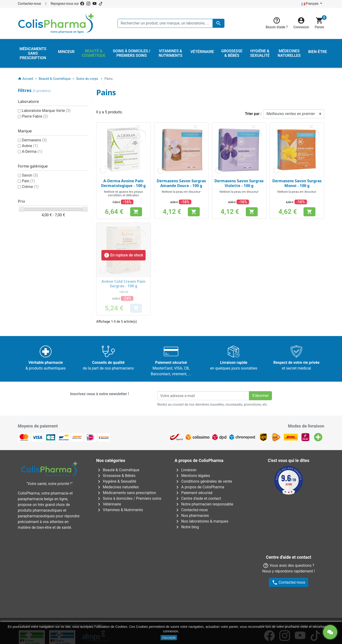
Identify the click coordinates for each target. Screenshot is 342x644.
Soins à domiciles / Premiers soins (129, 498)
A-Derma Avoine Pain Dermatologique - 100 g (123, 183)
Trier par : (253, 114)
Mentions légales (192, 476)
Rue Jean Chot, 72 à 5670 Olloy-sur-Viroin (168, 608)
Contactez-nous (29, 4)
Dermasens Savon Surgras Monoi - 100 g (297, 183)
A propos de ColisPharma (199, 487)
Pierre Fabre (35, 116)
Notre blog (187, 527)
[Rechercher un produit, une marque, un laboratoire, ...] (171, 23)
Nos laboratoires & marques (201, 521)
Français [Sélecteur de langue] (310, 4)
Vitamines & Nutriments (120, 510)
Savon (30, 175)
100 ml (123, 292)
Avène (30, 146)
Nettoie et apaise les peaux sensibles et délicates (123, 193)
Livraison (185, 470)
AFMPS (97, 544)
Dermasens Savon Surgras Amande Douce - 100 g (181, 183)
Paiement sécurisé (194, 493)
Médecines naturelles (118, 487)
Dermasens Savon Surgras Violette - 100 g (239, 183)
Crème (30, 187)
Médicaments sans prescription (126, 493)
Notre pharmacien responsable (204, 504)
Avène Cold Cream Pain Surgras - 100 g (123, 284)
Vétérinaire (109, 504)
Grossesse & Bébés (116, 476)
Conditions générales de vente (203, 481)
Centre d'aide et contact (198, 498)
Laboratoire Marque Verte (46, 111)
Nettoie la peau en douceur (181, 192)
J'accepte (169, 638)
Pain (28, 181)
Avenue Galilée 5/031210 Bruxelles (96, 566)
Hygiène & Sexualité (116, 481)
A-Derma (32, 151)
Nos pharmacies (192, 516)
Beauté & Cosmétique (118, 470)
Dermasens (34, 140)
